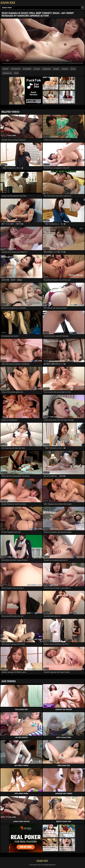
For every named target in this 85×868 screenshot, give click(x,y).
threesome (17, 69)
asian (7, 69)
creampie (28, 69)
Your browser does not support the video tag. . (42, 42)
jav (17, 73)
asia (74, 69)
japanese (47, 69)
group (66, 69)
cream (38, 69)
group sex (8, 73)
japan (57, 69)
